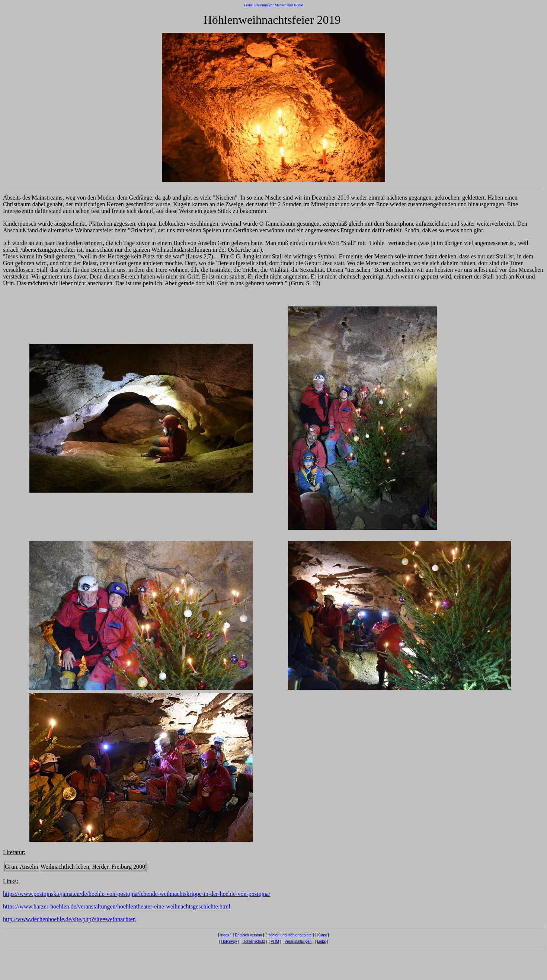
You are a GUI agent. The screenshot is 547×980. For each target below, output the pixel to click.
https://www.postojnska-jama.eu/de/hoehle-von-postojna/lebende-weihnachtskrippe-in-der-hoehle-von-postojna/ (137, 894)
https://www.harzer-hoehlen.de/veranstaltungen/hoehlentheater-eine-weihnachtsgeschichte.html (117, 906)
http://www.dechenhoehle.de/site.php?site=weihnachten (69, 919)
